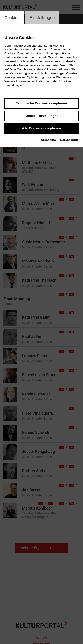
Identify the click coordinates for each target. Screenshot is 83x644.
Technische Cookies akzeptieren (41, 103)
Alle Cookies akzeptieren (41, 128)
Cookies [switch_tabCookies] (12, 18)
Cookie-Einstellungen (41, 116)
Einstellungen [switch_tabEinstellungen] (42, 18)
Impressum (48, 140)
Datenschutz (69, 140)
